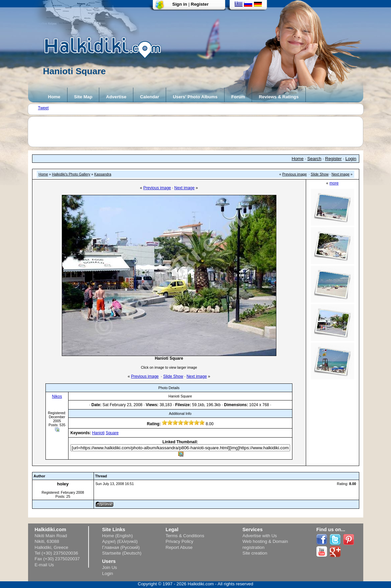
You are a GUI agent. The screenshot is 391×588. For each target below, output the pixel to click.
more (334, 183)
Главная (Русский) (121, 547)
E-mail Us (44, 565)
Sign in (180, 4)
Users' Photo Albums (195, 97)
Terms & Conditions (185, 536)
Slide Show (320, 174)
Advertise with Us (260, 536)
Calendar (150, 97)
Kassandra (103, 174)
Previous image (295, 174)
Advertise (116, 97)
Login (351, 159)
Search (314, 159)
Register (200, 4)
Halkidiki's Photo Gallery (71, 174)
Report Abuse (179, 547)
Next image (341, 174)
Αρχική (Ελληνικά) (120, 541)
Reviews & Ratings (279, 97)
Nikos (57, 396)
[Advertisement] (199, 132)
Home (54, 97)
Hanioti (98, 433)
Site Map (83, 97)
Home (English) (118, 536)
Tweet (43, 108)
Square (112, 433)
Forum (238, 97)
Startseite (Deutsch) (122, 553)
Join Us (110, 567)
